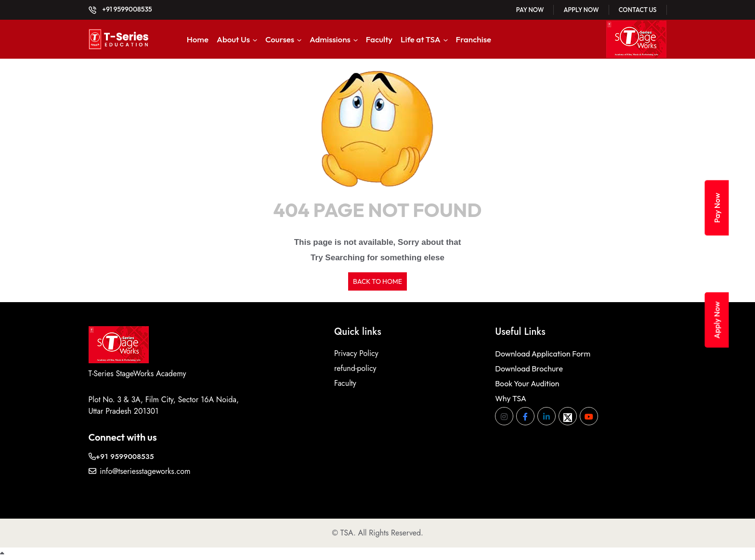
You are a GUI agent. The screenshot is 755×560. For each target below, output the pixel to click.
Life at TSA (421, 39)
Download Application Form (543, 354)
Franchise (474, 39)
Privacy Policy (356, 353)
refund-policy (355, 368)
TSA (347, 533)
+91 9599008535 (120, 9)
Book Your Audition (527, 383)
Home (198, 39)
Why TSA (511, 398)
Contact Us (638, 10)
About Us (233, 39)
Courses (280, 39)
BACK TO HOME (377, 281)
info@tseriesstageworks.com (140, 471)
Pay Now (530, 10)
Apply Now (581, 10)
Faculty (379, 39)
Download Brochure (529, 369)
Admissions (330, 39)
